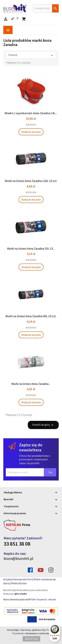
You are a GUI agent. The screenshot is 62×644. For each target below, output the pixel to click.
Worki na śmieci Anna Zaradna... (31, 384)
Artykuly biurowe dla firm (18, 579)
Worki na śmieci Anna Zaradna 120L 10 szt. (31, 181)
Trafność (31, 55)
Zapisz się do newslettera (31, 447)
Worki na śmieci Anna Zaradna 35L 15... (31, 249)
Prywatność (42, 600)
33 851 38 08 (17, 544)
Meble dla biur (19, 583)
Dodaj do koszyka (31, 132)
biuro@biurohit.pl (18, 558)
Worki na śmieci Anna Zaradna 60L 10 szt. (31, 316)
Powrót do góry (43, 425)
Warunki (52, 600)
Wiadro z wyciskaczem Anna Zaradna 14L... (31, 113)
